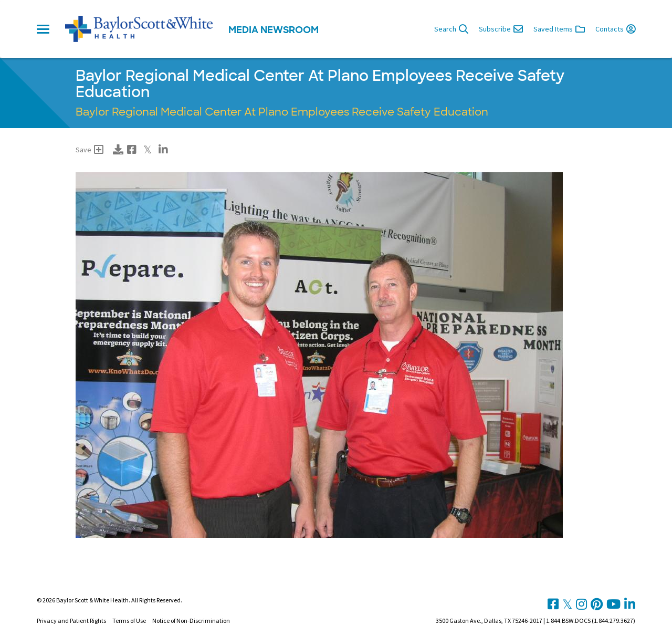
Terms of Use (129, 621)
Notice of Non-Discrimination (191, 621)
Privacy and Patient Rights (71, 621)
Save (90, 150)
